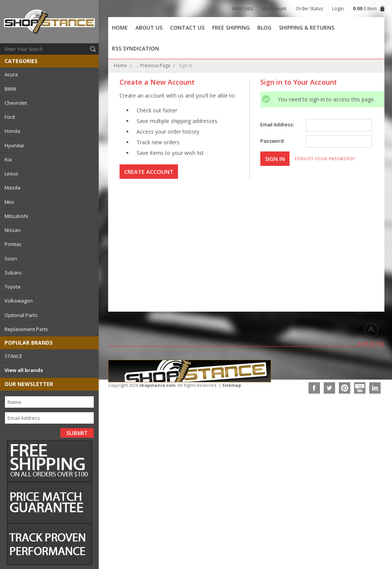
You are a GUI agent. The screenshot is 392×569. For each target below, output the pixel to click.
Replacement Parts (26, 329)
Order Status (309, 9)
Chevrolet (16, 103)
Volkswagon (19, 301)
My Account (274, 9)
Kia (8, 159)
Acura (11, 74)
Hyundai (14, 145)
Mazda (13, 188)
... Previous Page (153, 65)
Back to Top (371, 343)
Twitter (329, 388)
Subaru (13, 273)
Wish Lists (242, 9)
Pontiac (13, 244)
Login (338, 9)
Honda (12, 131)
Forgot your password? (325, 159)
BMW (10, 89)
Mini (9, 202)
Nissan (13, 230)
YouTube (360, 388)
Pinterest (345, 388)
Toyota (13, 287)
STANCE (13, 356)
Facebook (314, 388)
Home (120, 65)
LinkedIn (375, 388)
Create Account (149, 172)
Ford (10, 117)
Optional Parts (21, 315)
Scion (11, 258)
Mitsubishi (16, 216)
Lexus (11, 173)
